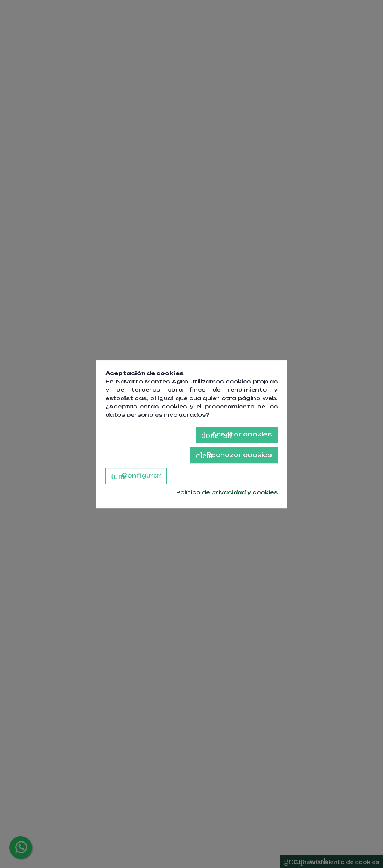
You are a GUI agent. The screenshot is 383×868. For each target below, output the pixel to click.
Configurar (136, 476)
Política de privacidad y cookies (227, 492)
